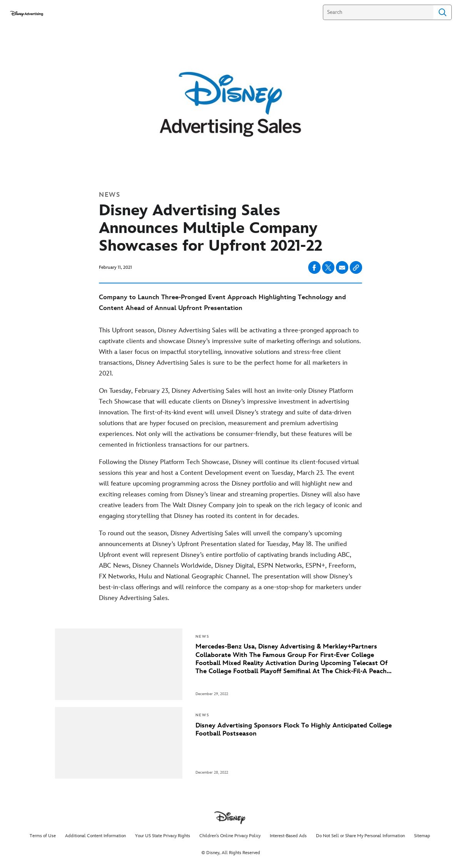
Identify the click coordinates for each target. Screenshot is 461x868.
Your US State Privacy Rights (163, 836)
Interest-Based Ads (288, 836)
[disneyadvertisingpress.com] (26, 13)
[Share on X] (328, 267)
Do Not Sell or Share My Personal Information (360, 836)
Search (443, 12)
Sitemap (422, 836)
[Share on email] (342, 268)
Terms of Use (43, 836)
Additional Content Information (95, 836)
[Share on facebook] (314, 267)
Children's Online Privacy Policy (230, 836)
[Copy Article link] (356, 267)
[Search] (378, 12)
